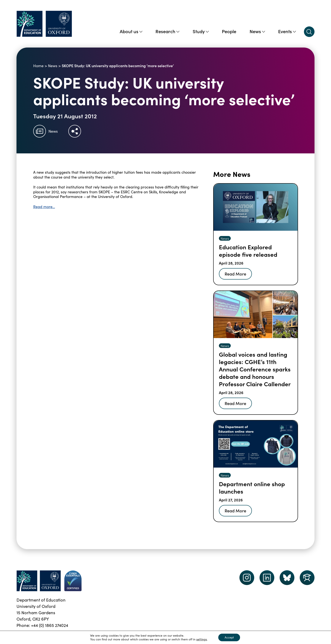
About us (131, 31)
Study (201, 31)
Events (287, 31)
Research (167, 31)
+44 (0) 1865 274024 (50, 625)
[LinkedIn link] (267, 578)
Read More (235, 274)
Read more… (44, 207)
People (229, 31)
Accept (229, 637)
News (257, 31)
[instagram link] (247, 578)
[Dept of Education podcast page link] (287, 578)
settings (201, 639)
